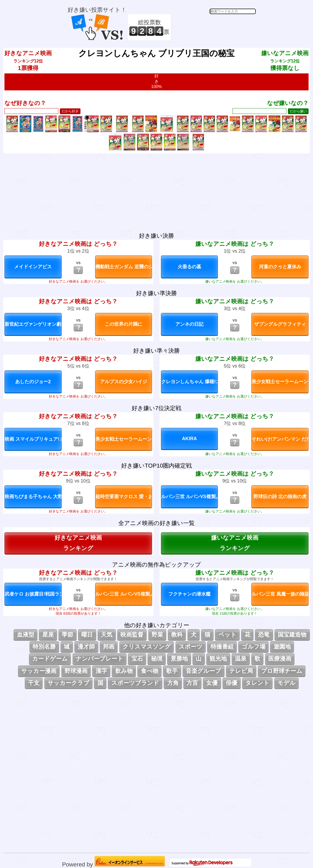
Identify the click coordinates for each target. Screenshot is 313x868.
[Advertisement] (214, 27)
